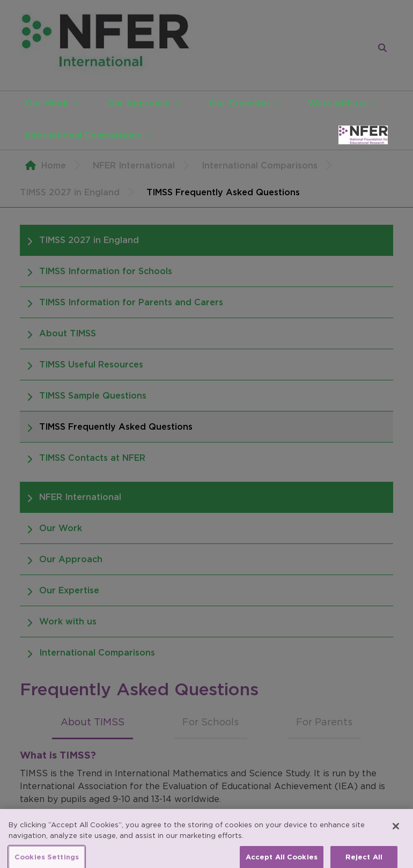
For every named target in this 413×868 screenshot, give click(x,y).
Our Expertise (239, 103)
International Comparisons (83, 135)
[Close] (396, 833)
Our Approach (138, 103)
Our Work (47, 103)
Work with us (337, 103)
